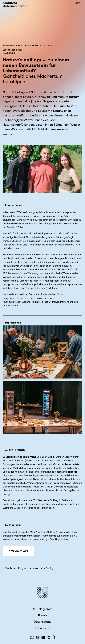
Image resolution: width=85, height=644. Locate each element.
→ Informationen (12, 205)
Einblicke (10, 46)
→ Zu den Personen (14, 450)
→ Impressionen (12, 323)
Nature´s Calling (44, 46)
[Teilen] (48, 637)
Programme (25, 46)
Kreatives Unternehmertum (16, 4)
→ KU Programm (12, 525)
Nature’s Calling (12, 233)
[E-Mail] (32, 637)
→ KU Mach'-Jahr (18, 551)
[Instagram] (38, 637)
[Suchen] (53, 637)
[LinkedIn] (43, 637)
